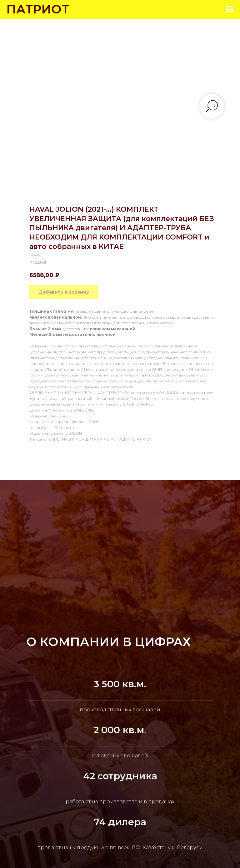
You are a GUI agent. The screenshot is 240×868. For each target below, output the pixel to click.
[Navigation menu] (229, 9)
